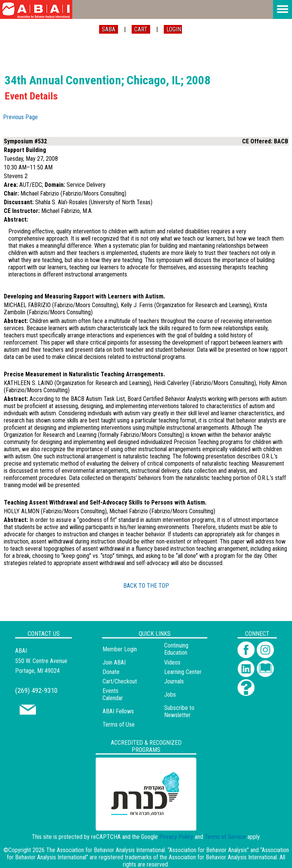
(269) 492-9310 (36, 690)
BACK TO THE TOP (146, 586)
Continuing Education (176, 649)
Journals (174, 681)
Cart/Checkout (120, 681)
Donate (111, 672)
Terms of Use (119, 724)
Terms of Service (225, 837)
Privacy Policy (176, 837)
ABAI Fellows (118, 711)
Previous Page (20, 117)
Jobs (170, 695)
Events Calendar (113, 694)
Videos (172, 662)
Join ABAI (114, 662)
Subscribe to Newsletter (179, 711)
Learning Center (183, 672)
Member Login (120, 649)
